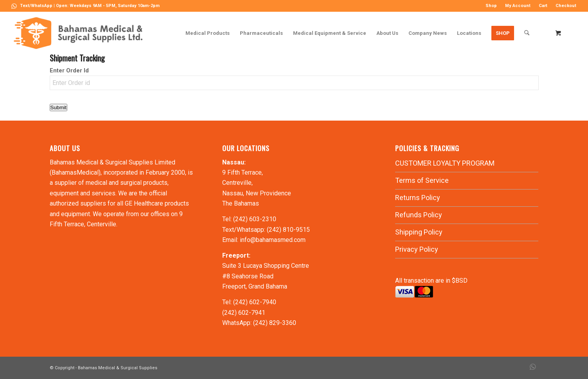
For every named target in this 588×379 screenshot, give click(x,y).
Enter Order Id (69, 70)
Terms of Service (422, 180)
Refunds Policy (419, 215)
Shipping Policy (419, 232)
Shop (491, 6)
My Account (518, 6)
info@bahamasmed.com (273, 240)
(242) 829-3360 (275, 323)
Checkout (566, 6)
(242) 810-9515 (288, 230)
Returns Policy (418, 198)
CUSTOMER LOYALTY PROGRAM (445, 163)
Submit (58, 107)
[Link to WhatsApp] (14, 6)
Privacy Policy (417, 249)
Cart (543, 6)
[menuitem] (491, 6)
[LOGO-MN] (81, 33)
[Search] (527, 33)
